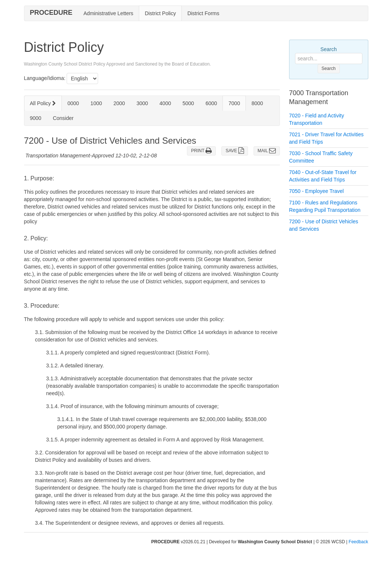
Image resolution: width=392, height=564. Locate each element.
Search (328, 49)
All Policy (43, 103)
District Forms (203, 13)
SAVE (234, 151)
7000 (234, 103)
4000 (165, 103)
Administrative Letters (109, 13)
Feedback (359, 542)
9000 (36, 118)
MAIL (267, 151)
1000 (96, 103)
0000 (73, 103)
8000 (257, 103)
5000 (188, 103)
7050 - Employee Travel (316, 191)
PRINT (201, 151)
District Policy (160, 13)
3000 (142, 103)
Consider (63, 118)
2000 (119, 103)
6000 (211, 103)
